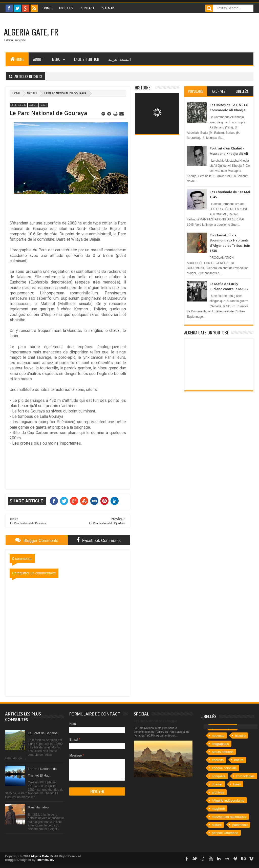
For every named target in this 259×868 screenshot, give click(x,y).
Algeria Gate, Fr (31, 32)
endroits (33, 105)
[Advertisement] (161, 33)
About (38, 59)
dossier (217, 784)
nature (32, 93)
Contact (88, 8)
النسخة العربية (120, 59)
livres (237, 784)
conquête (219, 776)
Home (47, 8)
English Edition (87, 59)
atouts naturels (18, 105)
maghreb (218, 809)
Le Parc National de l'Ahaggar (155, 721)
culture (217, 825)
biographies (220, 744)
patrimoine (240, 825)
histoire (240, 736)
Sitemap (108, 8)
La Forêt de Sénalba (43, 733)
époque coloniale (224, 768)
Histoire (143, 88)
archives (218, 792)
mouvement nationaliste (229, 817)
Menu (56, 59)
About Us (66, 8)
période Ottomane (225, 833)
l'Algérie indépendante (228, 800)
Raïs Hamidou (38, 807)
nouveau (218, 736)
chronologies (245, 776)
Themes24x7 (45, 860)
